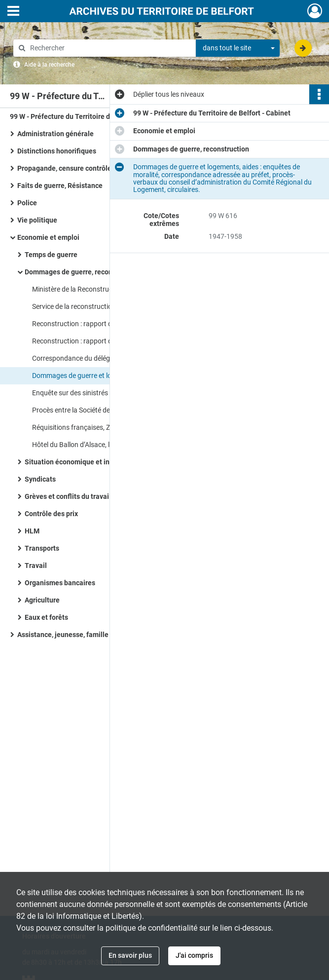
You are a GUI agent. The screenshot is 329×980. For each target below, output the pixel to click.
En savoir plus (130, 955)
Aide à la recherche (49, 65)
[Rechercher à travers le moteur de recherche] (110, 48)
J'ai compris (194, 955)
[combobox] (238, 48)
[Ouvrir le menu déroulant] (13, 12)
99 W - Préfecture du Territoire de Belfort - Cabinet (89, 116)
